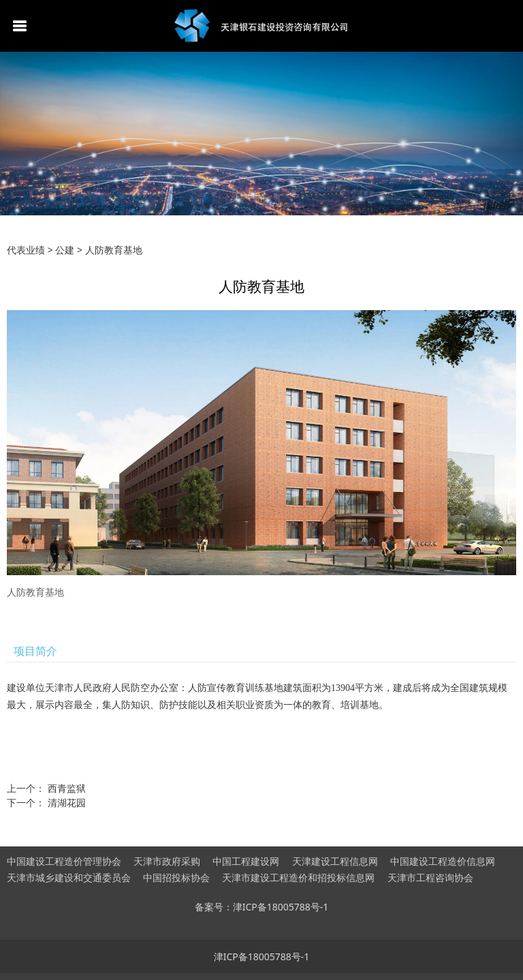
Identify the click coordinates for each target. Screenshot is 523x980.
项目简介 (35, 651)
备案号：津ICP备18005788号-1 (262, 907)
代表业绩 (26, 250)
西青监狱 (67, 788)
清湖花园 (67, 802)
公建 (65, 250)
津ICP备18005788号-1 (262, 956)
